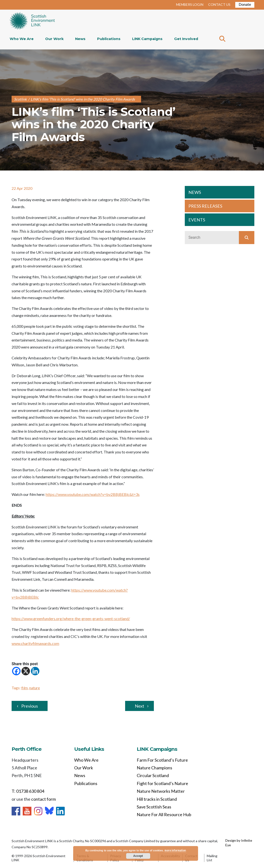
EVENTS (197, 220)
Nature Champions (154, 768)
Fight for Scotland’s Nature (162, 783)
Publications (109, 39)
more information (175, 850)
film (25, 688)
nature (35, 688)
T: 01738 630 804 (28, 791)
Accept (138, 856)
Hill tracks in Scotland (157, 799)
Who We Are (22, 39)
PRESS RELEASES (205, 206)
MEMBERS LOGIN (190, 4)
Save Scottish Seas (154, 807)
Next (139, 706)
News (80, 39)
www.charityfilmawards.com (35, 643)
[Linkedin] (35, 671)
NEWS (195, 192)
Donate (245, 4)
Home (32, 21)
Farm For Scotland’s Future (162, 760)
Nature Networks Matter (161, 791)
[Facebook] (16, 671)
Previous (30, 706)
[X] (26, 671)
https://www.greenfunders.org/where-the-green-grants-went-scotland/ (71, 619)
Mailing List (212, 858)
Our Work (54, 39)
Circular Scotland (153, 775)
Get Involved (186, 39)
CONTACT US (219, 4)
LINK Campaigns (147, 39)
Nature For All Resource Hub (164, 814)
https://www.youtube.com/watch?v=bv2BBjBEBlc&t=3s (93, 494)
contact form (43, 799)
